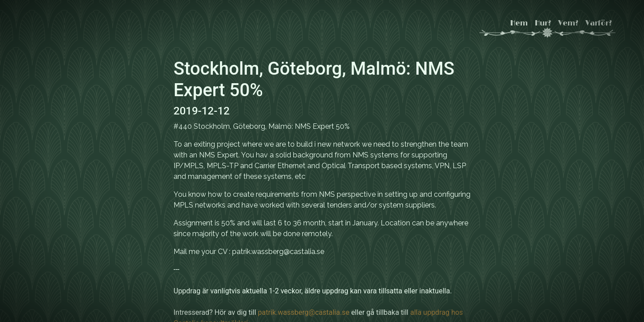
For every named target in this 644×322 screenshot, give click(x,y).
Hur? (543, 23)
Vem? (568, 23)
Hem (519, 23)
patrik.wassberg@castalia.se (304, 312)
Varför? (599, 23)
